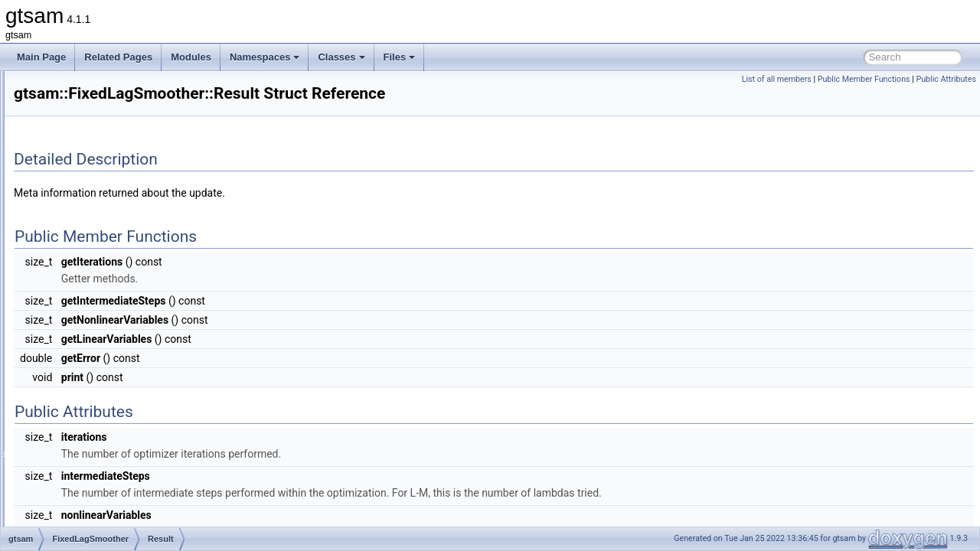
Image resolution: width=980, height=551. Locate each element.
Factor (76, 171)
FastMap (81, 222)
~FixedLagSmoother (116, 373)
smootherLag (102, 508)
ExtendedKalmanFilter (108, 155)
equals (88, 407)
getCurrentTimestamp (119, 474)
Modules (191, 57)
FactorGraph (88, 188)
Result (88, 306)
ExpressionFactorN (102, 138)
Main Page (41, 57)
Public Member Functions (864, 79)
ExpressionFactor (98, 104)
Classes (341, 57)
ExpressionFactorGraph (111, 121)
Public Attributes (946, 79)
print (84, 491)
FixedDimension (96, 272)
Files (400, 57)
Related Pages (118, 57)
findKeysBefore (106, 458)
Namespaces (265, 57)
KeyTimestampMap (114, 323)
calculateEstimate (111, 390)
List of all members (777, 79)
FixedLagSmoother (101, 289)
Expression (85, 87)
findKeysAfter (102, 441)
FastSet (78, 239)
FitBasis (79, 256)
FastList (79, 205)
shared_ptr (97, 340)
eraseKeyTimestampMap (126, 424)
